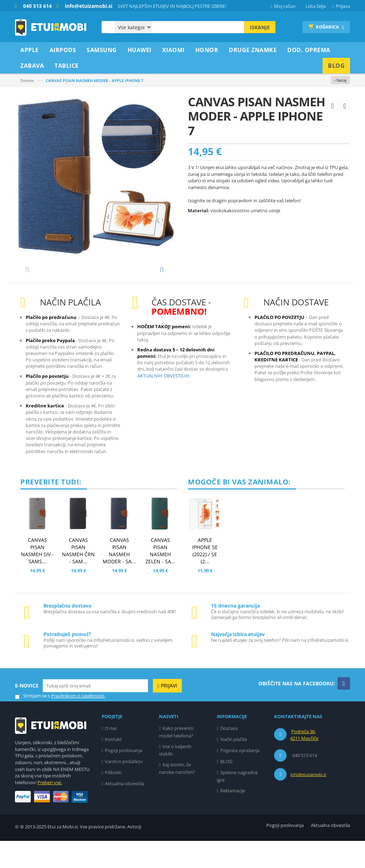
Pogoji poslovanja (124, 777)
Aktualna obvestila (124, 811)
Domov (27, 80)
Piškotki (113, 800)
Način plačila (233, 766)
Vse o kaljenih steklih (175, 777)
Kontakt (113, 766)
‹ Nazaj (340, 80)
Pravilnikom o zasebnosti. (78, 723)
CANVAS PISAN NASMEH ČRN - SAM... (78, 578)
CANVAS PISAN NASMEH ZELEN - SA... (160, 578)
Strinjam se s (32, 723)
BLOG (226, 788)
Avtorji (134, 854)
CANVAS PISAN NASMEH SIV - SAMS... (37, 578)
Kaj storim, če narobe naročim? (177, 795)
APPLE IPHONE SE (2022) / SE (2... (205, 578)
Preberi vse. (50, 809)
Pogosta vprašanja (240, 777)
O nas (111, 755)
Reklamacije (233, 818)
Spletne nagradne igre (237, 803)
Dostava (229, 755)
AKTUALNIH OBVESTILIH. (164, 403)
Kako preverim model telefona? (176, 759)
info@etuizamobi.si (308, 801)
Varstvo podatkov (124, 788)
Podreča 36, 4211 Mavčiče (304, 762)
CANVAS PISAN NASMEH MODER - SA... (119, 578)
